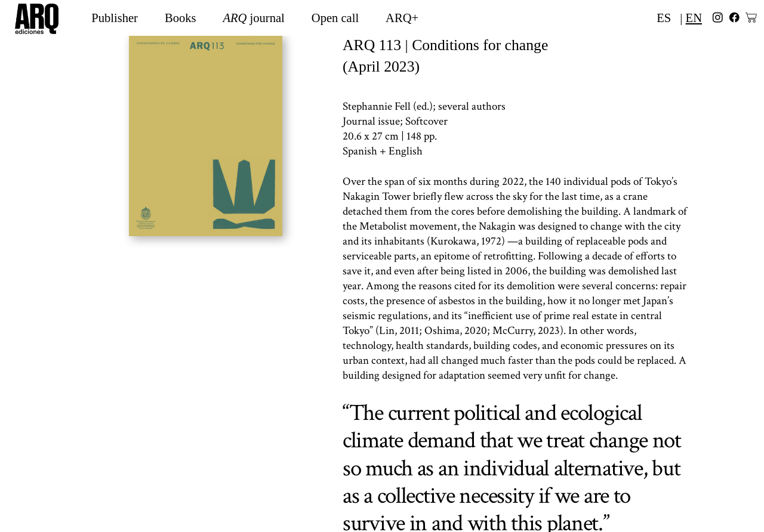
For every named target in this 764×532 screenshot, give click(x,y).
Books (181, 18)
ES (664, 18)
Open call (335, 18)
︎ (718, 18)
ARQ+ (402, 18)
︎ (751, 18)
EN (694, 18)
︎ (734, 18)
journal (254, 18)
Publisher (115, 18)
